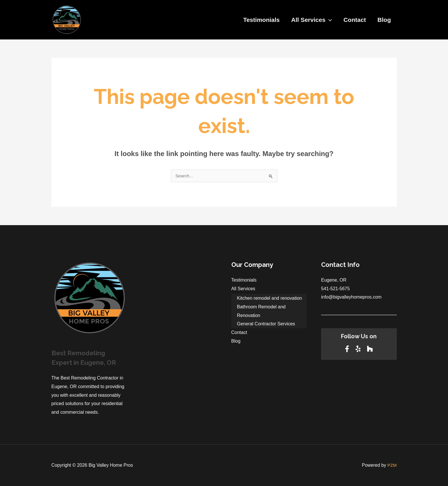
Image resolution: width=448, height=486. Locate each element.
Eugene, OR (334, 280)
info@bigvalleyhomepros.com (351, 297)
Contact (354, 20)
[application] (327, 20)
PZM (392, 465)
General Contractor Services (266, 324)
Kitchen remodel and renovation (270, 298)
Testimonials (259, 20)
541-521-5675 (335, 289)
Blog (384, 20)
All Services (310, 20)
